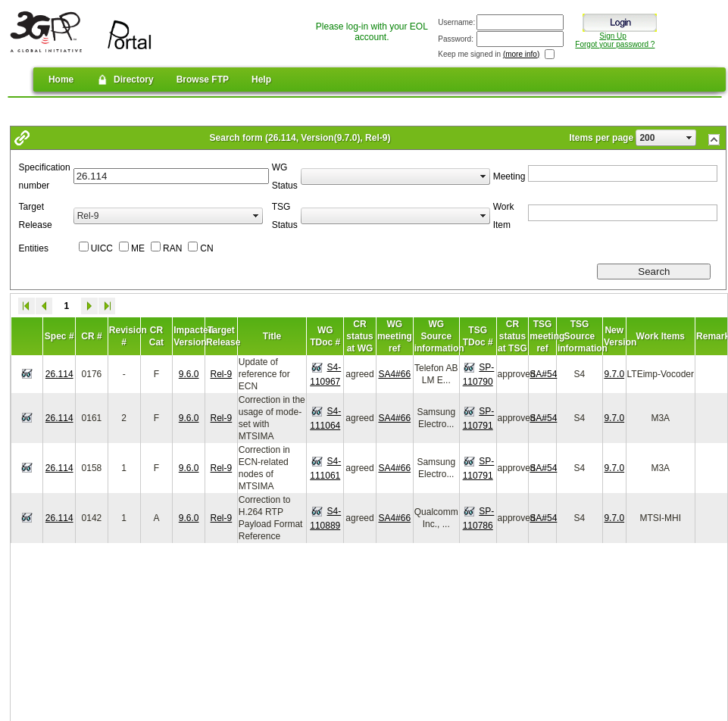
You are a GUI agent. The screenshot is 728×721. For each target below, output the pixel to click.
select (689, 138)
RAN (172, 248)
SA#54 (543, 374)
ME (138, 248)
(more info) (521, 54)
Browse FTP (203, 80)
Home (61, 80)
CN (206, 248)
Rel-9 (222, 374)
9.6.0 (189, 374)
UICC (102, 248)
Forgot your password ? (615, 44)
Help (261, 80)
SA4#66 (394, 374)
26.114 (59, 374)
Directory (125, 80)
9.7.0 (614, 374)
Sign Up (613, 36)
